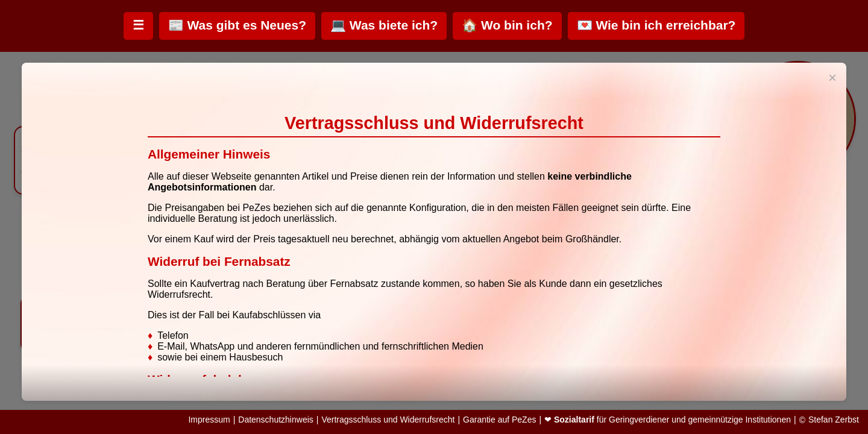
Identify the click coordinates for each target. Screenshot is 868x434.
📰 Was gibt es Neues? (237, 25)
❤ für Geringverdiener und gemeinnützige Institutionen (668, 420)
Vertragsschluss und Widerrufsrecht (388, 420)
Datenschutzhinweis (276, 420)
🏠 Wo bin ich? (507, 25)
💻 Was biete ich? (384, 25)
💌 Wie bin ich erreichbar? (656, 25)
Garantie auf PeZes (499, 420)
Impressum (209, 420)
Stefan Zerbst (834, 420)
